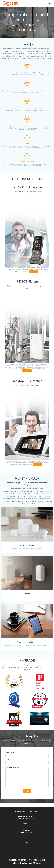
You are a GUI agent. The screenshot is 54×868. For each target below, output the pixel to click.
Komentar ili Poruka (13, 767)
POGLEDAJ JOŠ (34, 271)
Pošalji (27, 791)
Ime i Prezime (11, 753)
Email (8, 760)
